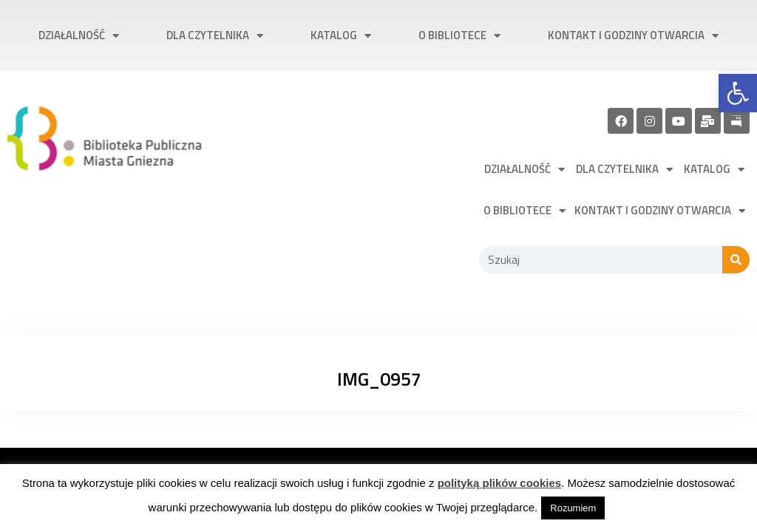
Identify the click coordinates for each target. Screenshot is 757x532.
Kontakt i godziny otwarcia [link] (633, 36)
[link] (738, 93)
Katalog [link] (341, 36)
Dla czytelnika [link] (215, 36)
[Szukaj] (736, 260)
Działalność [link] (79, 36)
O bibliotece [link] (459, 36)
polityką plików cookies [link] (500, 483)
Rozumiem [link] (573, 508)
